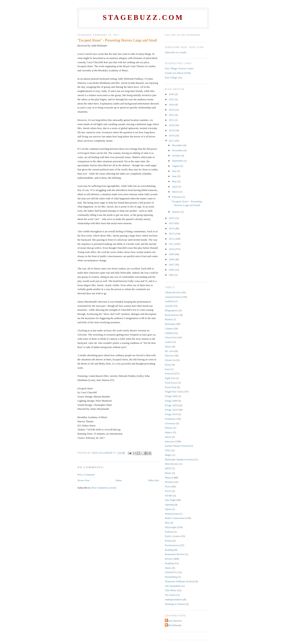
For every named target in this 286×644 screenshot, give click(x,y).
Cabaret (169, 328)
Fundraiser (170, 419)
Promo (168, 541)
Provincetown (172, 545)
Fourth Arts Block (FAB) (178, 73)
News (168, 486)
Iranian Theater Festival (177, 446)
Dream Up (170, 360)
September (178, 161)
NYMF (169, 496)
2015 (172, 223)
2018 (172, 135)
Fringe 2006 (171, 396)
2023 (172, 110)
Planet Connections (175, 518)
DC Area (169, 351)
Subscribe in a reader (176, 52)
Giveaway (170, 423)
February (177, 197)
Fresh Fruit (171, 387)
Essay (168, 365)
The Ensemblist (173, 586)
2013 (172, 234)
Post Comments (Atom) (104, 488)
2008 (172, 259)
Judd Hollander (174, 625)
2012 (172, 239)
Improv (169, 432)
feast (167, 369)
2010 (172, 249)
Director (169, 355)
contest (169, 342)
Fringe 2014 (171, 414)
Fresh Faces (171, 383)
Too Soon (170, 595)
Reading (169, 550)
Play (167, 523)
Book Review (172, 315)
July (174, 171)
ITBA (168, 450)
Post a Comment (86, 475)
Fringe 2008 (171, 401)
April (175, 187)
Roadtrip (169, 563)
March (176, 192)
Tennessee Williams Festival (180, 581)
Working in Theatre (175, 604)
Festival (169, 374)
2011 (172, 244)
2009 (172, 254)
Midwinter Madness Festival (180, 459)
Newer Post (83, 480)
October (176, 156)
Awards (169, 306)
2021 (172, 120)
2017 (172, 141)
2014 (172, 228)
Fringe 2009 (171, 405)
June (175, 176)
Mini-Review (172, 464)
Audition (169, 301)
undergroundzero (174, 599)
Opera (168, 509)
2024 (172, 105)
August (176, 166)
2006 (172, 270)
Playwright (171, 527)
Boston (169, 319)
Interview (170, 441)
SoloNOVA (171, 572)
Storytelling (171, 577)
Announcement (173, 297)
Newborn (170, 482)
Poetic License (172, 536)
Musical (169, 478)
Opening (169, 505)
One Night (170, 500)
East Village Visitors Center (179, 68)
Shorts (168, 568)
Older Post (153, 480)
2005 (172, 275)
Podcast (169, 532)
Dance (168, 347)
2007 (172, 265)
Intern (168, 437)
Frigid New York (174, 392)
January (176, 212)
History (169, 428)
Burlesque (170, 324)
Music (168, 473)
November (178, 150)
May (175, 181)
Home (119, 480)
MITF (168, 468)
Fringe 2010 (171, 410)
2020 (172, 125)
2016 (172, 218)
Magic (168, 455)
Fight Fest (170, 378)
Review (169, 559)
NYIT (168, 491)
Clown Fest (171, 337)
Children (169, 333)
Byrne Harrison (174, 621)
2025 (172, 99)
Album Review (173, 292)
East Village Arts (174, 78)
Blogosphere (171, 310)
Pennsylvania (172, 514)
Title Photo (171, 590)
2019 (172, 130)
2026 (172, 94)
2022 (172, 115)
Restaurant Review (175, 554)
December (178, 145)
